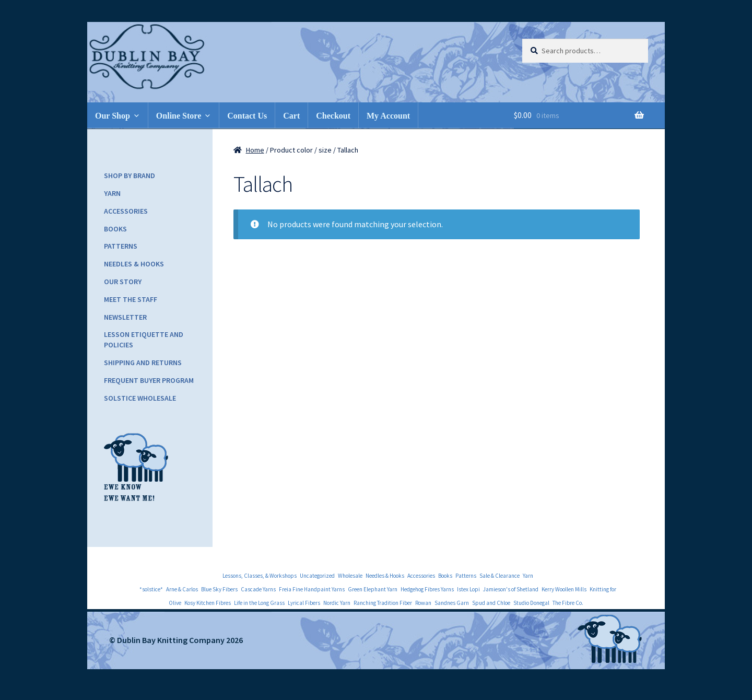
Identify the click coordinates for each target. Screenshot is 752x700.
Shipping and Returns (143, 363)
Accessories (126, 211)
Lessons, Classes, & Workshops (260, 576)
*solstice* (151, 589)
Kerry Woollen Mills (564, 589)
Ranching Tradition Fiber (383, 603)
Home (255, 150)
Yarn (112, 193)
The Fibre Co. (568, 603)
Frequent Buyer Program (149, 380)
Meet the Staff (131, 299)
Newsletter (125, 317)
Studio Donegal (531, 603)
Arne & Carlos (182, 589)
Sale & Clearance (500, 576)
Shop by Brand (130, 176)
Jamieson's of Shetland (511, 589)
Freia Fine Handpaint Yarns (312, 589)
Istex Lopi (468, 589)
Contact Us (247, 116)
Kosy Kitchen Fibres (208, 603)
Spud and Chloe (491, 603)
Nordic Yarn (337, 603)
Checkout (333, 116)
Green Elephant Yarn (373, 589)
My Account (388, 116)
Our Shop (113, 116)
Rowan (423, 603)
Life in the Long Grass (259, 603)
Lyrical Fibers (304, 603)
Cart (291, 116)
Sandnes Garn (452, 603)
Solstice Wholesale (140, 398)
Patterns (121, 246)
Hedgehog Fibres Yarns (427, 589)
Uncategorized (317, 576)
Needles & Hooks (134, 264)
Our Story (123, 282)
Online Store (179, 116)
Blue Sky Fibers (219, 589)
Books (115, 229)
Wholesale (350, 576)
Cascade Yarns (258, 589)
